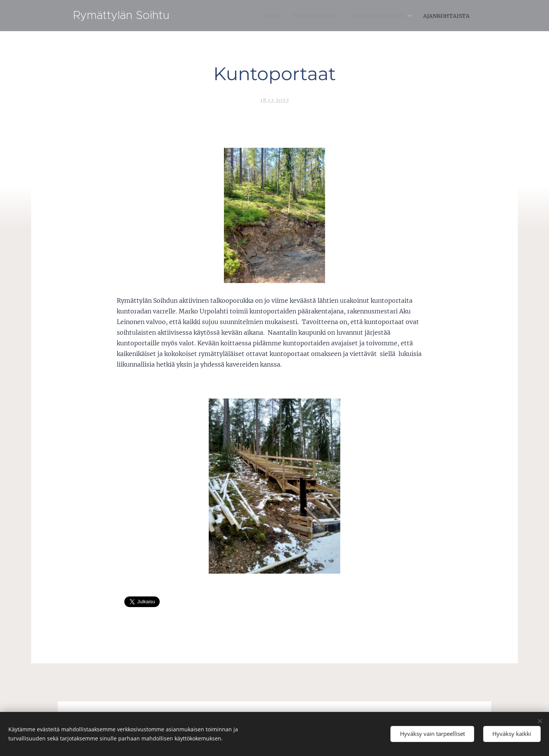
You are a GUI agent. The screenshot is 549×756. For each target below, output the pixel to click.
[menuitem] (254, 16)
